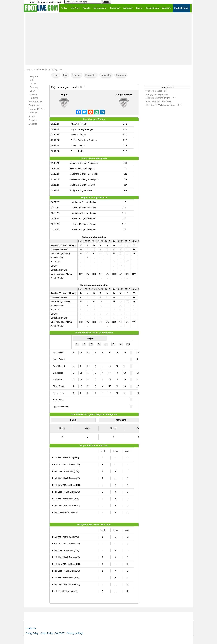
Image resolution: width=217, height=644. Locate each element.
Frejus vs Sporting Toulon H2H (160, 98)
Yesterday (106, 75)
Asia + (30, 116)
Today (56, 75)
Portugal (34, 98)
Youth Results (34, 102)
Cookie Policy (47, 633)
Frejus (64, 95)
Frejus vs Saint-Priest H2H (158, 101)
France (33, 84)
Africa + (31, 120)
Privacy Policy (32, 633)
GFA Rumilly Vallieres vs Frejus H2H (163, 105)
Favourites (91, 75)
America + (32, 113)
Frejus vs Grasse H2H (156, 91)
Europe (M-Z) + (34, 109)
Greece (33, 94)
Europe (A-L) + (34, 105)
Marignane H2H (124, 95)
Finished (77, 75)
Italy (32, 80)
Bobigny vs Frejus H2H (157, 94)
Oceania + (32, 124)
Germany (34, 87)
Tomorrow (121, 75)
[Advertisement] (108, 39)
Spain (32, 91)
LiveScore (31, 628)
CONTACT (60, 633)
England (34, 77)
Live (65, 75)
